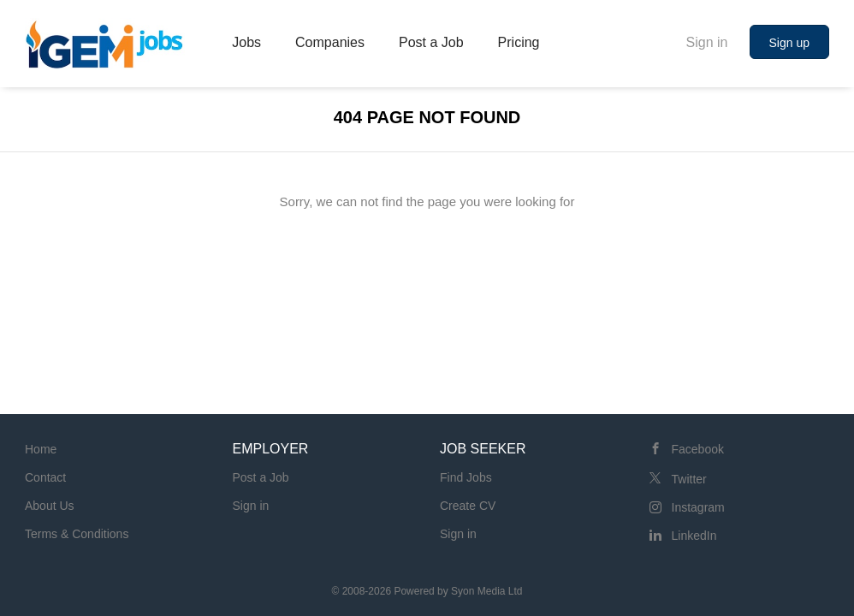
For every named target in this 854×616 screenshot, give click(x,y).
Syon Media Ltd (486, 591)
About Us (50, 506)
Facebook (698, 449)
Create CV (468, 506)
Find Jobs (466, 477)
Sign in (707, 42)
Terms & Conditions (77, 534)
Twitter (689, 479)
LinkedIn (694, 536)
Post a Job (261, 477)
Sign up (789, 43)
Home (41, 449)
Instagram (698, 507)
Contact (45, 477)
